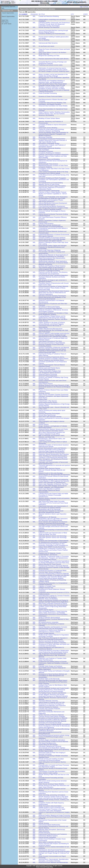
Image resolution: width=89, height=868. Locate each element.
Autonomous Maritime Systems (48, 836)
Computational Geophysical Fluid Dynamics (52, 139)
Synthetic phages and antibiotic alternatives (52, 740)
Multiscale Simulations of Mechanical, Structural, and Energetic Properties (53, 311)
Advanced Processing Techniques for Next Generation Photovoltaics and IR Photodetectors (53, 545)
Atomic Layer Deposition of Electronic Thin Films (53, 484)
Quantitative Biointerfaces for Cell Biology (51, 257)
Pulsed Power (43, 399)
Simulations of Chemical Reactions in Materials (53, 718)
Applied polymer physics (46, 610)
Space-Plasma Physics (46, 384)
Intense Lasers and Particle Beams (49, 368)
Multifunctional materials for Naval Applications (53, 261)
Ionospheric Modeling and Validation (50, 153)
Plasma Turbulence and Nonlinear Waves (51, 360)
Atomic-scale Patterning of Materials (50, 250)
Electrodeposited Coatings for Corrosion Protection (54, 596)
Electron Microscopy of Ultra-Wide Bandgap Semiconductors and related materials (52, 240)
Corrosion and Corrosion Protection (49, 709)
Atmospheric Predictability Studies (49, 144)
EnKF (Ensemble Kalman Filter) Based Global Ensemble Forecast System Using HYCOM (53, 85)
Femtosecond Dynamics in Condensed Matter (53, 570)
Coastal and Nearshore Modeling (49, 16)
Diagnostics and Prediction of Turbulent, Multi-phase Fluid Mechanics (53, 659)
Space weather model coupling (48, 773)
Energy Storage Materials (46, 633)
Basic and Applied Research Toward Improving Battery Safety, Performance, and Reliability (53, 612)
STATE (85, 14)
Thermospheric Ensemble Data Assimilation (52, 771)
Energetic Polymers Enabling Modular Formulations (54, 724)
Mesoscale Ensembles (45, 137)
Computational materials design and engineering (53, 479)
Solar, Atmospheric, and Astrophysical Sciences (53, 459)
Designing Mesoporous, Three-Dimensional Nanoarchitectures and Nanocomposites (52, 691)
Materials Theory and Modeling (48, 599)
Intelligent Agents (44, 581)
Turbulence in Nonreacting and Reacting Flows (53, 457)
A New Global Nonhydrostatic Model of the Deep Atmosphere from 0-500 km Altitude (53, 173)
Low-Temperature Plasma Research (50, 373)
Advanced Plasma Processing (48, 374)
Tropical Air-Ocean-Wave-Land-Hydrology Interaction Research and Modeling (51, 130)
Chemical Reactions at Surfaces (48, 707)
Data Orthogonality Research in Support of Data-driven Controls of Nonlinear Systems (53, 209)
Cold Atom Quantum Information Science (51, 431)
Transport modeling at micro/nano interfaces (52, 238)
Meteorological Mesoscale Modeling (50, 148)
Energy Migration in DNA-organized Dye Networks (54, 481)
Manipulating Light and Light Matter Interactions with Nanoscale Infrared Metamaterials (53, 519)
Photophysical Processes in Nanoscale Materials (53, 566)
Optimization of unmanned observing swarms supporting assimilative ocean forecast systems (53, 69)
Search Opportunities (8, 13)
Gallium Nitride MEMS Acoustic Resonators (52, 547)
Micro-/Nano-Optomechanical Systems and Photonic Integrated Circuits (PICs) (52, 433)
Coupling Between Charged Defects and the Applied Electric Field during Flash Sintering (52, 317)
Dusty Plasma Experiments (47, 370)
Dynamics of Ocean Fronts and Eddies (50, 96)
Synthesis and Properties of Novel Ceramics (52, 266)
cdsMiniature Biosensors (46, 731)
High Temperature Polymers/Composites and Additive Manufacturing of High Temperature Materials (52, 655)
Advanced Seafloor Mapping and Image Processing (54, 815)
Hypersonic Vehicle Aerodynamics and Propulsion (54, 454)
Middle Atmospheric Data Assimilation (50, 806)
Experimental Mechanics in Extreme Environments (54, 235)
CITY (72, 14)
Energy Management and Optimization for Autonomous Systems (51, 648)
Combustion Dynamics (45, 461)
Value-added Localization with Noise (50, 842)
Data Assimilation (44, 150)
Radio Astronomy (44, 831)
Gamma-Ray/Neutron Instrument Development (53, 203)
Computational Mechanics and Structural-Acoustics (54, 851)
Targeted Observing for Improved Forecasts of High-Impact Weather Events (53, 141)
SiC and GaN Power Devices (47, 559)
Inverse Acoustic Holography (47, 837)
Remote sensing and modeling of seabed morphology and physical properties (51, 760)
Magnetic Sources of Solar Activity (49, 184)
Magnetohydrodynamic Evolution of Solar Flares (53, 165)
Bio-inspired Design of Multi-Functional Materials (53, 742)
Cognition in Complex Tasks (47, 586)
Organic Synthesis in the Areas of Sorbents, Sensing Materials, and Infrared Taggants (52, 323)
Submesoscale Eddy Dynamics (48, 43)
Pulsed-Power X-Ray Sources (48, 401)
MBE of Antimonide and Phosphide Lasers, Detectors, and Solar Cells (52, 436)
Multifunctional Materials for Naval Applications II (53, 255)
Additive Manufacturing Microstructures (50, 329)
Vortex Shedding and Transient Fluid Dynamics (53, 456)
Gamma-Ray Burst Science (47, 205)
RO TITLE (42, 14)
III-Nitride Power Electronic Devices (49, 468)
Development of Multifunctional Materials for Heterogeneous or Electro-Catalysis (52, 631)
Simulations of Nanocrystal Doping (49, 307)
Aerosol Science (44, 424)
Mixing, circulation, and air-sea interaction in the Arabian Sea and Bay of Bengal (53, 75)
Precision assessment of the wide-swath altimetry (54, 59)
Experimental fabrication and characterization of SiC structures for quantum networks (53, 507)
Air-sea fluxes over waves (46, 46)
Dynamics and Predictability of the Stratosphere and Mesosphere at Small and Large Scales (53, 198)
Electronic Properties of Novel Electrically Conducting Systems (51, 345)
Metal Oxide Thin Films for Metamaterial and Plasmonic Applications (52, 293)
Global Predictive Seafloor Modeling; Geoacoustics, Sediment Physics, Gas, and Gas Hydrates (54, 113)
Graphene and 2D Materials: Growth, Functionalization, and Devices (50, 554)
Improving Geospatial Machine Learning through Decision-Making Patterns (53, 31)
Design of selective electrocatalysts (49, 618)
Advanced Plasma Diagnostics (48, 376)
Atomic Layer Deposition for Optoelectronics (52, 483)
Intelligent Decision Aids (46, 588)
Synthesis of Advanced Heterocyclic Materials (52, 721)
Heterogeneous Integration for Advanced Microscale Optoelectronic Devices (51, 512)
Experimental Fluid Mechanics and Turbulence (53, 834)
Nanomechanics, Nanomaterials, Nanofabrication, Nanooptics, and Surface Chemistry (54, 860)
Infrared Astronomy (44, 833)
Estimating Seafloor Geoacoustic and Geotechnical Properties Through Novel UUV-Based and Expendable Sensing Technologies (54, 24)
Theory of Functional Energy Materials (50, 308)
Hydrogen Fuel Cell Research (48, 597)
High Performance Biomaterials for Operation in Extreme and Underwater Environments (53, 639)
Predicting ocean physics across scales (51, 65)
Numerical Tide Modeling (46, 115)
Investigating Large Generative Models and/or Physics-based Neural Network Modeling (52, 578)
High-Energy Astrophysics (46, 202)
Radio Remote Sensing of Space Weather (51, 784)
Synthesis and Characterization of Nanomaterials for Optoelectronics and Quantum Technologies (53, 541)
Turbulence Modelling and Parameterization (52, 34)
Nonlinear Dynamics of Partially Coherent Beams (53, 359)
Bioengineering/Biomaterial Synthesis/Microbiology (54, 729)
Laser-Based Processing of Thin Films (50, 341)
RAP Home (5, 22)
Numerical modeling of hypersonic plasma (51, 357)
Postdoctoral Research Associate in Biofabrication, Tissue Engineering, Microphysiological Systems (54, 651)
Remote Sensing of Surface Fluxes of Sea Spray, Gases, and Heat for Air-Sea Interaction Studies (54, 797)
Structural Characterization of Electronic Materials (54, 574)
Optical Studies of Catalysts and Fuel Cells (52, 702)
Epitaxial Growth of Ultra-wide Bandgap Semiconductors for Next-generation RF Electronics (54, 474)
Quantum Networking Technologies (49, 414)
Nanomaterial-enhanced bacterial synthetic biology (54, 735)
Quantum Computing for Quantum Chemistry (52, 643)
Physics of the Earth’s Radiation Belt (50, 371)
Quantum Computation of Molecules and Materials (54, 348)
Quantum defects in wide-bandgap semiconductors (54, 333)
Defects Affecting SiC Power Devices (50, 564)
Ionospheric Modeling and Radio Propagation (52, 178)
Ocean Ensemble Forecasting (48, 93)
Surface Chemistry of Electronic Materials (51, 715)
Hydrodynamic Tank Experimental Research (52, 850)
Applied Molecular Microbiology (48, 745)
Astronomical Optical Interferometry (49, 825)
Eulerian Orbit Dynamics (46, 224)
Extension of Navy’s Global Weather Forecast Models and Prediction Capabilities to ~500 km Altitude (53, 194)
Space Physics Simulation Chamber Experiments (54, 395)
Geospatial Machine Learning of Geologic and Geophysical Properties (53, 63)
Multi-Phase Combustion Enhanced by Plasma (53, 603)
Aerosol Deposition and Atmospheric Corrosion (53, 627)
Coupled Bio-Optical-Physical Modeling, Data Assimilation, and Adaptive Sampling (52, 103)
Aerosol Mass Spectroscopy (47, 415)
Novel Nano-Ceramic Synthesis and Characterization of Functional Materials (51, 226)
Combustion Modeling (45, 710)
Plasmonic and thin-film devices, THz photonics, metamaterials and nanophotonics (53, 273)
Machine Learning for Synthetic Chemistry (51, 641)
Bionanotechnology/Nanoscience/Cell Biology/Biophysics (50, 733)
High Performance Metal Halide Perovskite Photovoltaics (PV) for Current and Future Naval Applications (53, 503)
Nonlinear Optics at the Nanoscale (49, 679)
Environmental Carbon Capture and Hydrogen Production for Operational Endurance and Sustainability (53, 247)
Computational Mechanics (46, 260)
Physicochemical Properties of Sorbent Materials (53, 286)
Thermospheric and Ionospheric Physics (51, 200)
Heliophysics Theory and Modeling (49, 159)
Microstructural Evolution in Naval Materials (52, 343)
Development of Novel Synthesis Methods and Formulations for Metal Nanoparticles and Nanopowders (53, 676)
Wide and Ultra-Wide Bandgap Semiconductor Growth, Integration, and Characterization (53, 487)
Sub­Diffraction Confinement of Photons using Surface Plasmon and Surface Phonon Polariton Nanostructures (53, 550)
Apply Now (5, 20)
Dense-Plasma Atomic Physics (48, 403)
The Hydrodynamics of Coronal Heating (51, 183)
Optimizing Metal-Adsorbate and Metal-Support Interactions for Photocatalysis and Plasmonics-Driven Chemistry (53, 682)
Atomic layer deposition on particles (49, 489)
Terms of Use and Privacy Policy (45, 867)
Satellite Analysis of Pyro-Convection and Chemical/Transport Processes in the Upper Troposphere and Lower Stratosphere (52, 809)
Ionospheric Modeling (45, 167)
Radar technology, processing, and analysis (52, 795)
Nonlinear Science (44, 393)
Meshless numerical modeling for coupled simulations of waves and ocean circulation (52, 88)
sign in (82, 7)
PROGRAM (34, 14)
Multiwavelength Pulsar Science (48, 164)
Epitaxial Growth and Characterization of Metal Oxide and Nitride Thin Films (53, 534)
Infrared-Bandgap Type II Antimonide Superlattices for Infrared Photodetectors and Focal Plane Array (54, 562)
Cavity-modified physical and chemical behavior (53, 605)
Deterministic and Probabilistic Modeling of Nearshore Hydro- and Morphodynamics (52, 81)
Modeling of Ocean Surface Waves (49, 118)
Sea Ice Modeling (44, 40)
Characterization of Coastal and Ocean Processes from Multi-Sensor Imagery (54, 766)
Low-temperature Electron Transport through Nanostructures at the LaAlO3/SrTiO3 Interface (53, 336)
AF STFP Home (6, 24)
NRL (3, 8)
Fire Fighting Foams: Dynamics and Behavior (52, 693)
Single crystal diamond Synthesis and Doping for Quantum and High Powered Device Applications (53, 601)
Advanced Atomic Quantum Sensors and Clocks (53, 429)
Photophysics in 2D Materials (47, 517)
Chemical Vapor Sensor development (50, 572)
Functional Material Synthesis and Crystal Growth (54, 688)
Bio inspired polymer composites (48, 622)
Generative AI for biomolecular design (50, 723)
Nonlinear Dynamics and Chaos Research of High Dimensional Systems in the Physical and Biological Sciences (54, 387)
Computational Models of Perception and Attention (54, 575)
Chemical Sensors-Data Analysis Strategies (52, 716)
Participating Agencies (8, 6)
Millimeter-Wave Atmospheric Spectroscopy (52, 829)
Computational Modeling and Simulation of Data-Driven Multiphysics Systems (53, 314)
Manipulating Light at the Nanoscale (50, 509)
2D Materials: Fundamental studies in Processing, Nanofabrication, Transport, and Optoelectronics (54, 557)
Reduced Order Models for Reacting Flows (52, 453)
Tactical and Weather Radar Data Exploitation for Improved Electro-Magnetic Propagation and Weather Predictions (53, 134)
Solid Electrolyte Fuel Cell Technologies (51, 629)
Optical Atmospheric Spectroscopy (49, 191)
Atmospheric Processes (46, 151)
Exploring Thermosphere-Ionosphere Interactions (54, 154)
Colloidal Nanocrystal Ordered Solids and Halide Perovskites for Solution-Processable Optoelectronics (53, 495)
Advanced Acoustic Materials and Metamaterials (53, 862)
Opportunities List (7, 11)
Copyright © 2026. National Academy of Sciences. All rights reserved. (44, 866)
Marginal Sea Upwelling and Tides (49, 56)
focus (87, 7)
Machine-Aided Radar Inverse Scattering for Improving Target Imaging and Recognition (52, 450)
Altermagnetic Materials (46, 236)
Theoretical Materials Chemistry (48, 701)
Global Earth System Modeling (48, 128)
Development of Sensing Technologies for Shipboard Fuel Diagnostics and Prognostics (52, 705)
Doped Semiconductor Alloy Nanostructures (52, 258)
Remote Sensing (44, 823)
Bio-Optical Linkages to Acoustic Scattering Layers (54, 71)
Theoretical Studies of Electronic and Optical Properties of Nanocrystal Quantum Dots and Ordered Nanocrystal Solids (52, 351)
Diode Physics (43, 398)
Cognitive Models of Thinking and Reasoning (52, 580)
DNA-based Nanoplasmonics (47, 743)
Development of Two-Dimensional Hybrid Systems (54, 291)
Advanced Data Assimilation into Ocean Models (53, 106)
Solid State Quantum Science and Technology (53, 536)
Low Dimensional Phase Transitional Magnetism (53, 275)
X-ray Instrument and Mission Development (52, 206)
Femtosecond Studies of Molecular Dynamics (52, 720)
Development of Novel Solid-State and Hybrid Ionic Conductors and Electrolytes (54, 645)
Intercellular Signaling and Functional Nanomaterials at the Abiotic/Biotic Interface (52, 747)
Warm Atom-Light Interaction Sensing (50, 417)
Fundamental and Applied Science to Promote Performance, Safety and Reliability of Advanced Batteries (53, 663)
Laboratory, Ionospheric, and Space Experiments (53, 396)
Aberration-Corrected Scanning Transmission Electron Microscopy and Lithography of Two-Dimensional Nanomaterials (52, 297)
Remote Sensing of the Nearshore (49, 27)
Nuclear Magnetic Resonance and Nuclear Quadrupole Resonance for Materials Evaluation (53, 695)
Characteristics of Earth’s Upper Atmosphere (52, 186)
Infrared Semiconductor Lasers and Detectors (52, 448)
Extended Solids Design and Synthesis (50, 666)
